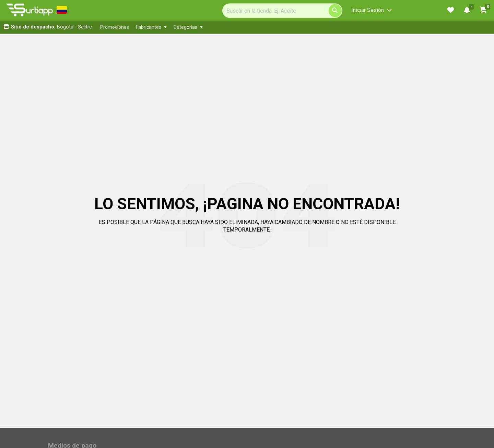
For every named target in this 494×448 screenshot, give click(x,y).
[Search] (282, 11)
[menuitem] (115, 27)
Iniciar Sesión (368, 10)
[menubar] (239, 27)
